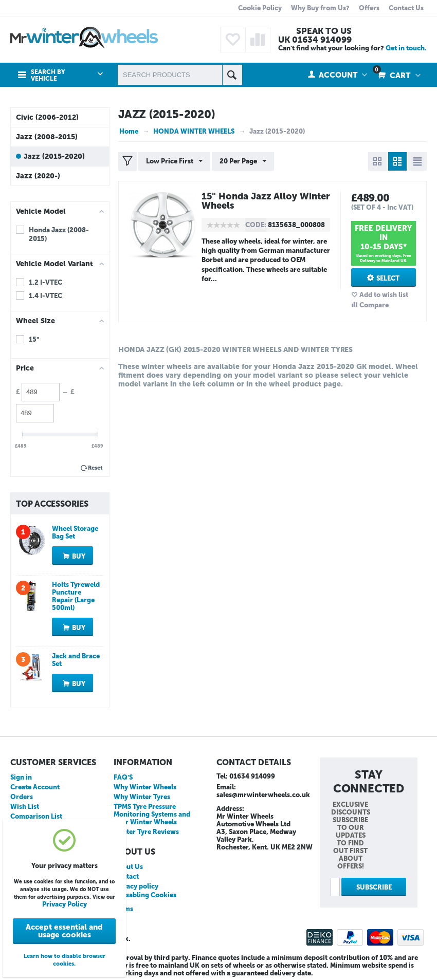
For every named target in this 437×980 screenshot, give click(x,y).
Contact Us (406, 8)
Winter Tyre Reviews (146, 832)
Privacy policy (136, 886)
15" (34, 339)
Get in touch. (406, 48)
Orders (22, 797)
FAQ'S (123, 777)
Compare (374, 305)
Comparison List (36, 816)
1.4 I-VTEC (45, 296)
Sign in (21, 777)
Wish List (25, 807)
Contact (126, 876)
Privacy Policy (65, 904)
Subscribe (374, 887)
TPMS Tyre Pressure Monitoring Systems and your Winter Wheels (152, 814)
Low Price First (174, 161)
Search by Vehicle (48, 76)
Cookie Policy (260, 8)
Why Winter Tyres (142, 797)
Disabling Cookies (148, 895)
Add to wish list (384, 295)
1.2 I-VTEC (45, 282)
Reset (95, 468)
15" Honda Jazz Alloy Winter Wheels (266, 201)
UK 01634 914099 (315, 40)
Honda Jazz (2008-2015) (59, 234)
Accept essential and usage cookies (64, 931)
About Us (128, 867)
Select (388, 278)
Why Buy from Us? (320, 8)
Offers (369, 8)
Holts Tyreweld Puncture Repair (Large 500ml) (76, 596)
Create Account (35, 787)
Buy (79, 556)
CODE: (256, 225)
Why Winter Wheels (145, 787)
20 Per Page (243, 161)
